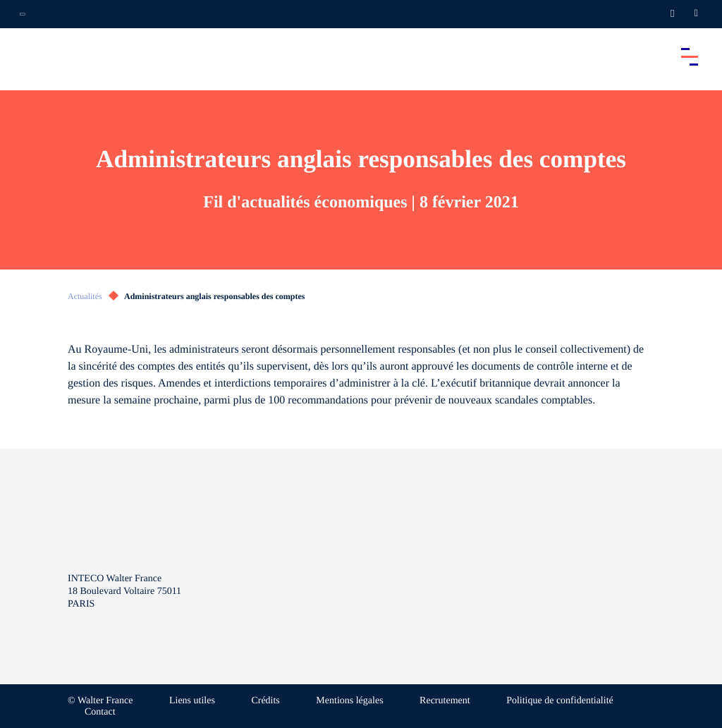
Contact (100, 712)
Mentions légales (349, 701)
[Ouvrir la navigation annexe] (23, 14)
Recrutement (445, 701)
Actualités (85, 296)
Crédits (265, 701)
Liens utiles (192, 701)
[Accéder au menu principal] (690, 56)
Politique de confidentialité (560, 701)
